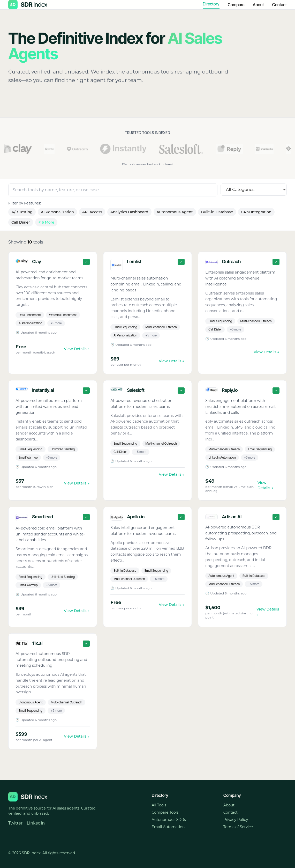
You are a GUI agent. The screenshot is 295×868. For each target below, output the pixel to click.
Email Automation (168, 827)
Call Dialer (21, 222)
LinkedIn (36, 823)
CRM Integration (256, 212)
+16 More (46, 222)
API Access (92, 212)
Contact (279, 5)
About (258, 5)
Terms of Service (238, 827)
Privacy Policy (236, 820)
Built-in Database (217, 212)
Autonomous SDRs (169, 820)
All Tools (159, 805)
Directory (211, 4)
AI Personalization (57, 212)
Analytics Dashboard (129, 212)
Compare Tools (165, 812)
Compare (236, 5)
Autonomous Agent (175, 212)
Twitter (15, 823)
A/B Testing (22, 212)
